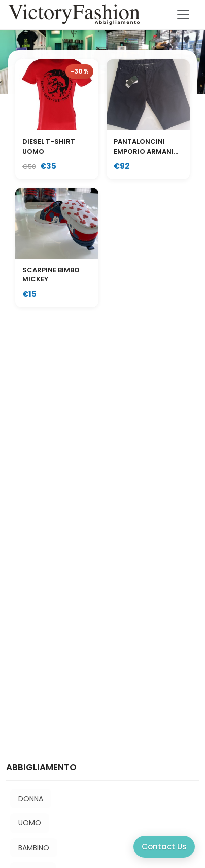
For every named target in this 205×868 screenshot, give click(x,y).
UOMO (30, 823)
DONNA (31, 799)
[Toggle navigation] (183, 15)
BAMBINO (34, 848)
